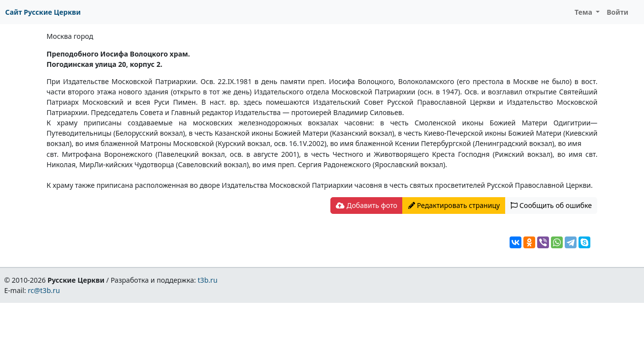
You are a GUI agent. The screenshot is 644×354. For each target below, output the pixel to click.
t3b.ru (208, 280)
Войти (617, 12)
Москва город (70, 36)
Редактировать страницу (454, 205)
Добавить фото (366, 205)
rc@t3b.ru (44, 290)
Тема (584, 12)
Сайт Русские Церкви (43, 12)
